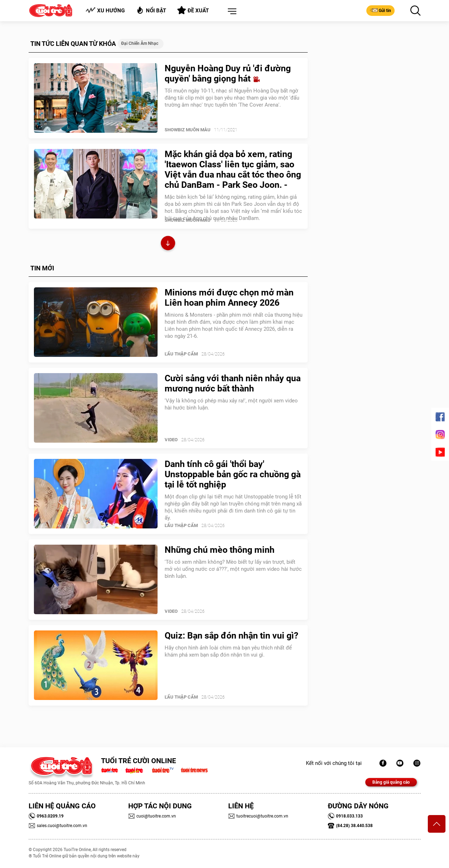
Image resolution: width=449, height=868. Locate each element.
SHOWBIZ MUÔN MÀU (188, 130)
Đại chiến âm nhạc (140, 43)
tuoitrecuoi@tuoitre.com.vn (258, 816)
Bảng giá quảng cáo (391, 782)
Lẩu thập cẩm (181, 354)
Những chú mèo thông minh (220, 550)
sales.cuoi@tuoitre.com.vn (58, 826)
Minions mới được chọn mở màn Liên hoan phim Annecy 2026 (229, 298)
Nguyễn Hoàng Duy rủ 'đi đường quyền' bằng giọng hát (228, 73)
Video (171, 440)
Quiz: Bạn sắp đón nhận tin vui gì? (231, 636)
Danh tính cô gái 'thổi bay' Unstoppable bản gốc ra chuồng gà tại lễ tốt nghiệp (233, 474)
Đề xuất (193, 10)
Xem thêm (168, 244)
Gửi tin (380, 10)
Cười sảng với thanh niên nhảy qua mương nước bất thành (233, 383)
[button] (231, 12)
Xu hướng (105, 10)
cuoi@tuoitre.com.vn (152, 816)
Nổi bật (151, 10)
